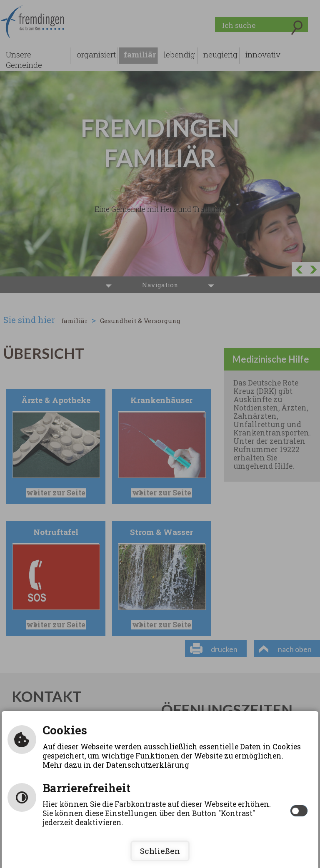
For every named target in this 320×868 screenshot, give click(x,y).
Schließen (160, 851)
